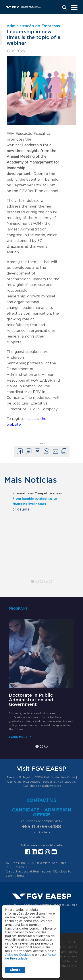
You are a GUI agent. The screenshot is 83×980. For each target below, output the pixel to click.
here (47, 832)
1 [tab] (33, 581)
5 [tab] (50, 581)
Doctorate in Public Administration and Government (31, 700)
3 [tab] (41, 581)
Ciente (15, 970)
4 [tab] (46, 581)
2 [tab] (37, 581)
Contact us (41, 800)
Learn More (18, 737)
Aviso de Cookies (18, 955)
